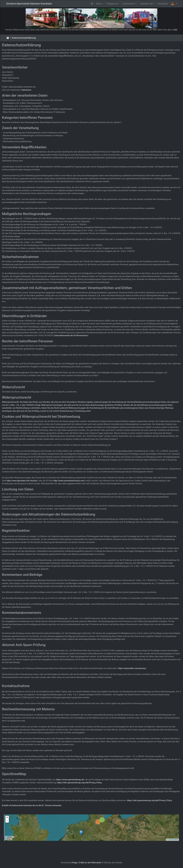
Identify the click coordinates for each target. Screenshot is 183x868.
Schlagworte (112, 4)
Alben (99, 4)
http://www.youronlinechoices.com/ (69, 481)
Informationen (129, 4)
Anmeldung (163, 4)
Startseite (8, 38)
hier (175, 30)
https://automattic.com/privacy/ (132, 668)
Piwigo (74, 863)
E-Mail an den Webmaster (90, 863)
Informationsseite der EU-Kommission (71, 335)
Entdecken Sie (146, 4)
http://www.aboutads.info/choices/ (22, 481)
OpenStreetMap (173, 840)
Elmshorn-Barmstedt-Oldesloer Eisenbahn (29, 4)
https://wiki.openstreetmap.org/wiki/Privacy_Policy (79, 783)
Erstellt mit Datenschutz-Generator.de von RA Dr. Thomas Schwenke (32, 805)
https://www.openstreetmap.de (70, 780)
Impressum (26, 90)
